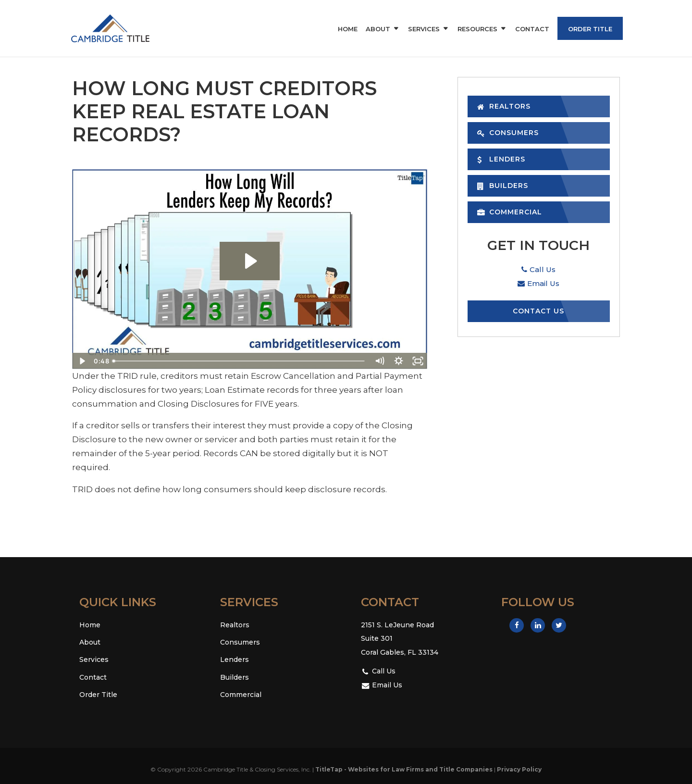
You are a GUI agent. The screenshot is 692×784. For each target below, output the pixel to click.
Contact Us (538, 311)
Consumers (508, 133)
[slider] (239, 361)
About (378, 29)
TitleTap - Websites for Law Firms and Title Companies (404, 769)
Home (348, 29)
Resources (477, 29)
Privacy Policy (519, 769)
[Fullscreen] (418, 361)
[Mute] (379, 361)
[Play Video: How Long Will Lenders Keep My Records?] (250, 261)
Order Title (590, 29)
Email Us (538, 283)
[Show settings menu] (398, 361)
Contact (532, 29)
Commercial (510, 212)
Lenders (501, 159)
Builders (503, 186)
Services (424, 29)
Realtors (504, 106)
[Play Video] (82, 361)
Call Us (538, 269)
